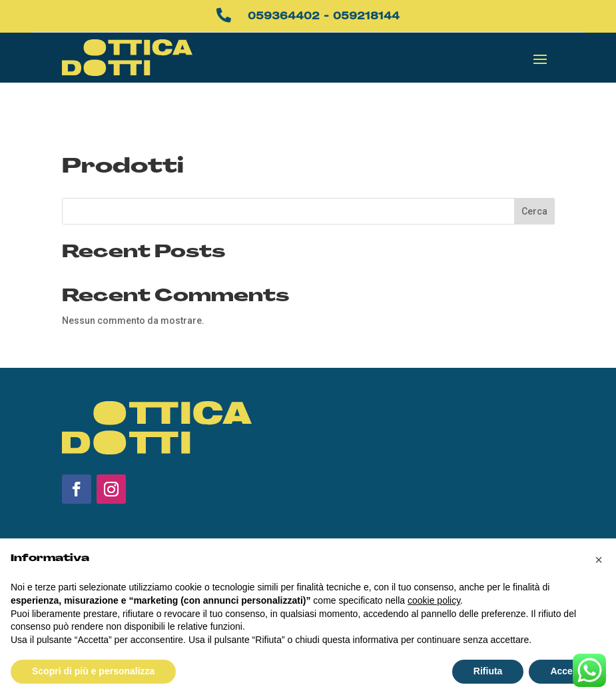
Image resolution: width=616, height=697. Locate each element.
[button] (599, 560)
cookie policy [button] (434, 600)
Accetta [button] (567, 671)
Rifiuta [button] (488, 671)
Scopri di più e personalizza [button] (93, 671)
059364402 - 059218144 (324, 15)
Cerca (534, 175)
